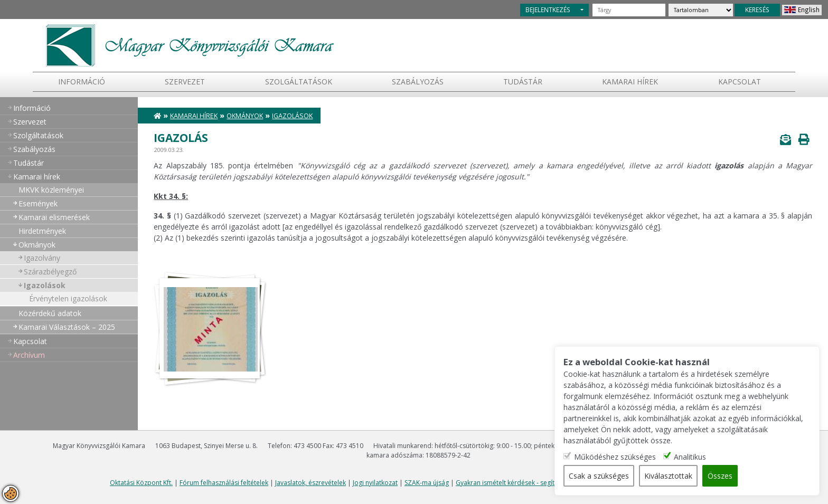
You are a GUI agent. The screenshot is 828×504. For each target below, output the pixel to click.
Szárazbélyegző (50, 272)
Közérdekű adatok (50, 313)
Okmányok (37, 245)
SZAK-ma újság (427, 483)
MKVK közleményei (51, 190)
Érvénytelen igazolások (68, 298)
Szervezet (185, 82)
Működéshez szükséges (616, 457)
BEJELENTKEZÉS (548, 9)
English (809, 9)
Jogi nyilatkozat (375, 483)
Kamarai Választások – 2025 (67, 327)
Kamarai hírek (630, 82)
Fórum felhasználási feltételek (224, 483)
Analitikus (691, 457)
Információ (82, 82)
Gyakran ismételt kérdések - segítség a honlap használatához (547, 483)
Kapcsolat (740, 82)
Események (38, 203)
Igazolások (45, 285)
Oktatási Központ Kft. (141, 483)
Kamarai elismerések (54, 217)
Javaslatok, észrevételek (310, 483)
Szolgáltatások (299, 82)
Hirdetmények (42, 231)
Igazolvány (42, 258)
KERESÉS (757, 9)
